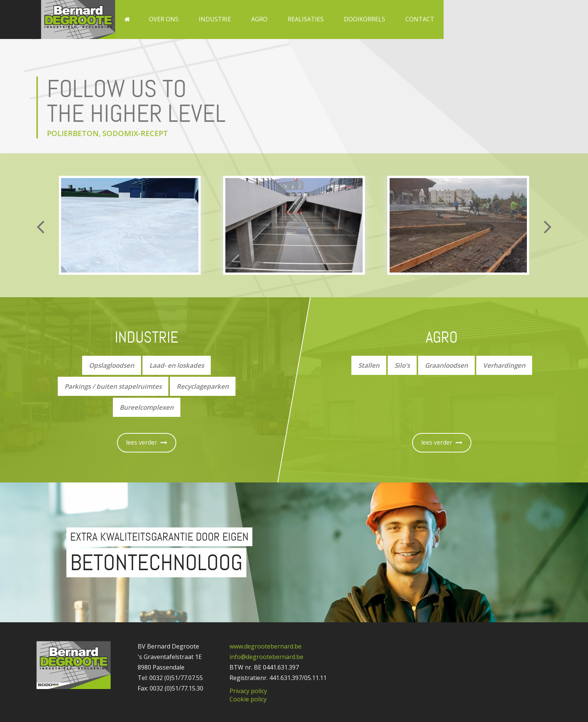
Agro (259, 19)
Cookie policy (248, 699)
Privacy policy (248, 691)
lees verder (147, 442)
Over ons (164, 19)
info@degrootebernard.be (266, 657)
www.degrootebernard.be (265, 646)
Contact (420, 19)
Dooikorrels (364, 19)
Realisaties (306, 19)
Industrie (215, 19)
